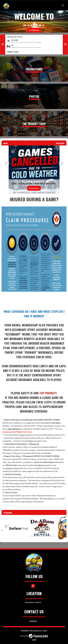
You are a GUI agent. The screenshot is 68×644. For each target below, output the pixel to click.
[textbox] (34, 251)
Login (34, 640)
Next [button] (65, 45)
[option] (34, 45)
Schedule (34, 30)
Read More (34, 188)
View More (60, 143)
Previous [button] (3, 45)
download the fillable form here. (18, 432)
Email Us (33, 621)
